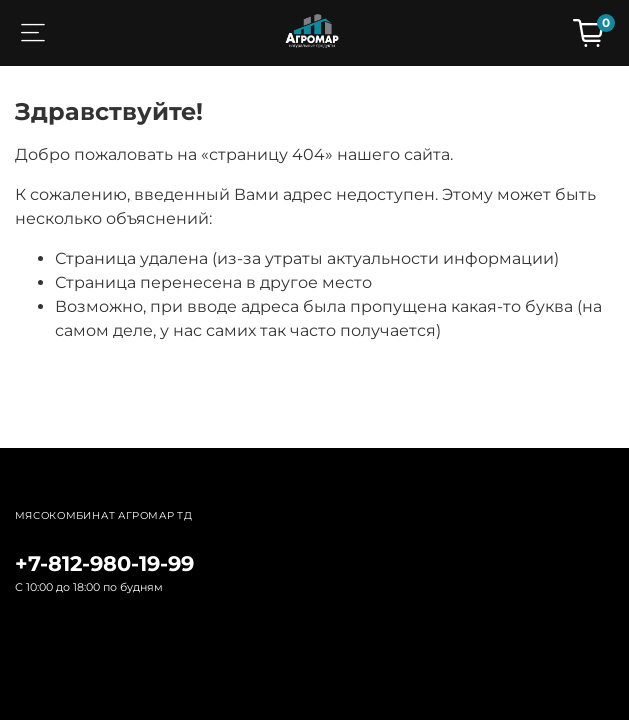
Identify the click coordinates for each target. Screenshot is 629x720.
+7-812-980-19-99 (104, 563)
